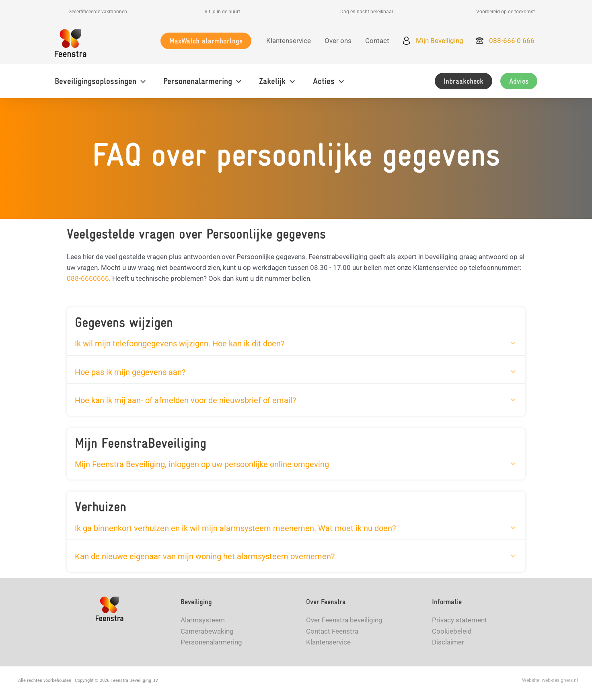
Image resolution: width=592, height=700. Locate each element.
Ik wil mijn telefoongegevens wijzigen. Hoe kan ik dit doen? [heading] (180, 344)
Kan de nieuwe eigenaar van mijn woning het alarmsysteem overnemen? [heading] (205, 558)
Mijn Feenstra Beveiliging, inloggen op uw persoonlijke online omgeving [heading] (202, 465)
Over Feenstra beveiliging (344, 622)
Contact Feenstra (332, 633)
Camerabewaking (207, 633)
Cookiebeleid (452, 633)
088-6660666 (88, 278)
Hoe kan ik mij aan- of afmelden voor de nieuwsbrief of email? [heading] (185, 401)
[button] (206, 41)
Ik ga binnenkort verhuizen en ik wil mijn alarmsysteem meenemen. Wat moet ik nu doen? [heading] (235, 529)
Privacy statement (459, 622)
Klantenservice (328, 644)
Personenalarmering (211, 644)
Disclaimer (448, 644)
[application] (141, 81)
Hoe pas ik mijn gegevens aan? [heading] (130, 372)
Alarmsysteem (203, 622)
